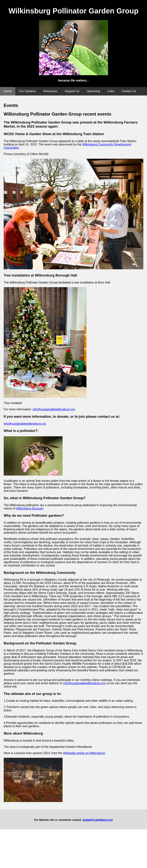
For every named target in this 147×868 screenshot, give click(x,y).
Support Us (72, 91)
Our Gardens (27, 91)
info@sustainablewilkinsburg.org (54, 409)
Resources (50, 91)
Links (111, 91)
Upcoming (93, 91)
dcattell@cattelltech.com (98, 820)
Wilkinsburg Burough (30, 508)
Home (8, 91)
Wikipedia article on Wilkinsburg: (84, 753)
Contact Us (129, 91)
